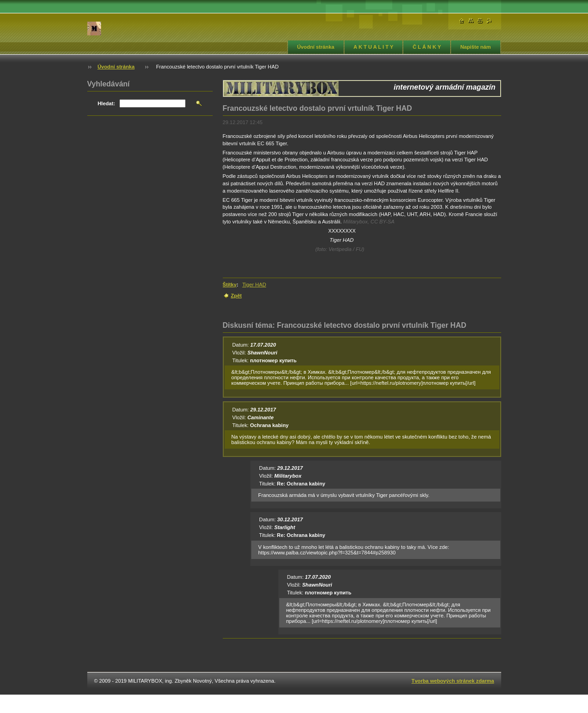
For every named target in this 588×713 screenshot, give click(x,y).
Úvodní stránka (316, 47)
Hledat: (107, 103)
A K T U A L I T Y (374, 47)
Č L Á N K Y (427, 47)
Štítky (230, 285)
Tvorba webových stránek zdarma (453, 681)
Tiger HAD (254, 285)
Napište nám (476, 47)
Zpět (237, 296)
